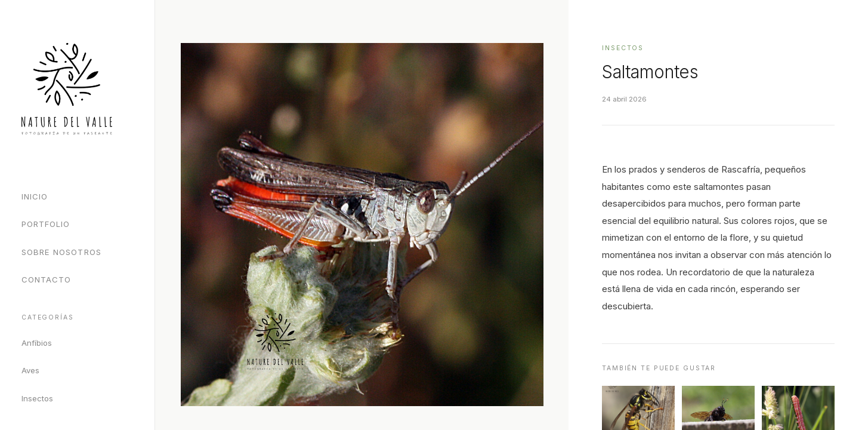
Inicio (35, 196)
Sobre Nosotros (61, 252)
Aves (30, 370)
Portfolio (46, 224)
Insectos (37, 398)
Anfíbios (37, 343)
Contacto (46, 279)
